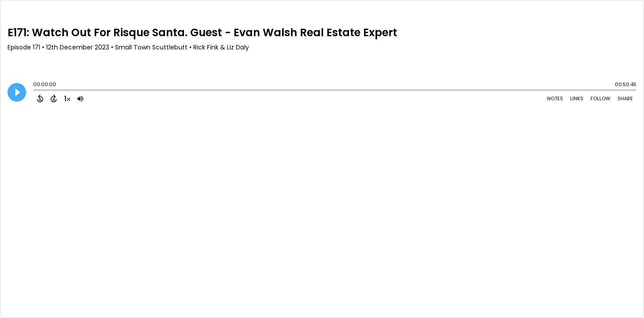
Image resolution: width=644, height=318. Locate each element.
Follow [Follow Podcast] (600, 98)
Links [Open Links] (577, 98)
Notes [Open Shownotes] (555, 98)
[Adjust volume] (80, 98)
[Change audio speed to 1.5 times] (67, 98)
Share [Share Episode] (625, 98)
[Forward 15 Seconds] (54, 98)
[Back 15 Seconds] (40, 98)
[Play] (17, 92)
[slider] (35, 91)
